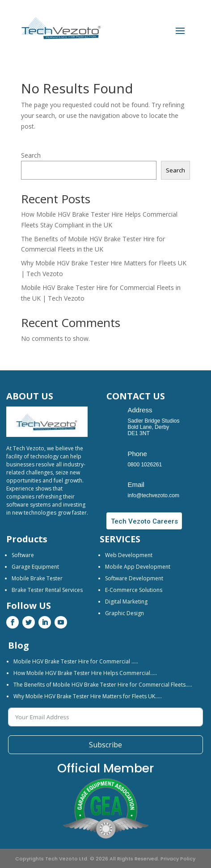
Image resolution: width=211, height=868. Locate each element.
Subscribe (105, 745)
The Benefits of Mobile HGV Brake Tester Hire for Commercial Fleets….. (103, 685)
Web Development (129, 555)
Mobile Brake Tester (37, 578)
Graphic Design (124, 613)
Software (23, 555)
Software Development (134, 578)
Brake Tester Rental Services (47, 590)
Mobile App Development (138, 567)
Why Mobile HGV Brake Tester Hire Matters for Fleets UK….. (88, 696)
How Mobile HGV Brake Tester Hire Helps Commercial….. (85, 673)
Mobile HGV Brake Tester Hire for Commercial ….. (76, 661)
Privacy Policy (178, 859)
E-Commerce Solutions (134, 590)
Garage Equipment (35, 567)
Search (31, 155)
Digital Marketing (126, 602)
